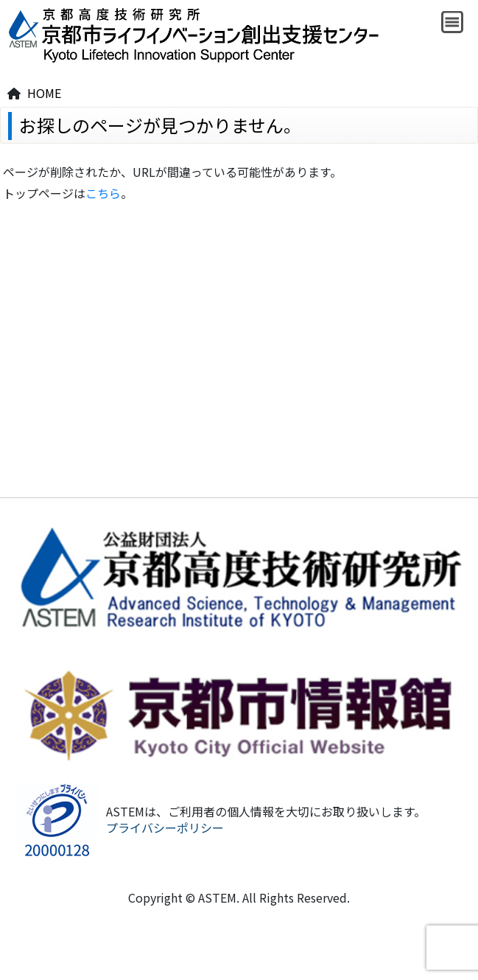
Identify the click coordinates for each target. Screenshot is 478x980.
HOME (44, 93)
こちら (103, 193)
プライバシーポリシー (165, 827)
